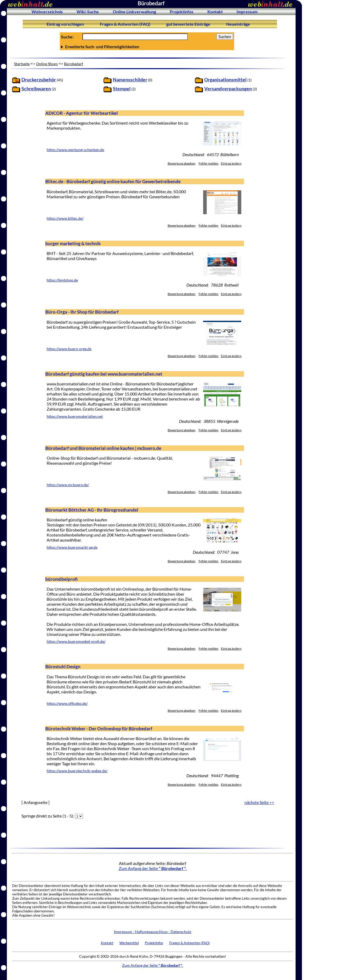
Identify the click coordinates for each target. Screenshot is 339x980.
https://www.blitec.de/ (65, 218)
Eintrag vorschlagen (65, 24)
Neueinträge (238, 24)
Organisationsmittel (225, 80)
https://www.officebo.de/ (67, 704)
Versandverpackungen (228, 89)
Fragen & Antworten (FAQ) (125, 24)
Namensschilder (130, 80)
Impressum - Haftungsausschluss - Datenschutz (153, 932)
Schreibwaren (36, 89)
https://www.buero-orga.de (69, 349)
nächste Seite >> (259, 802)
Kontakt (215, 12)
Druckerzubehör (39, 80)
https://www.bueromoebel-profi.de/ (76, 641)
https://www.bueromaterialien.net (75, 416)
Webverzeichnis (47, 12)
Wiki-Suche (88, 12)
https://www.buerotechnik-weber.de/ (77, 771)
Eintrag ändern (231, 163)
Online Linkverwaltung (134, 12)
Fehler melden (209, 163)
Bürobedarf (74, 64)
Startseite (22, 64)
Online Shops (47, 64)
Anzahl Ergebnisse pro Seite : (147, 47)
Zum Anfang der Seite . (153, 868)
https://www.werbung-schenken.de (75, 150)
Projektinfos (182, 12)
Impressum (247, 12)
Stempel (122, 89)
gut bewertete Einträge (188, 24)
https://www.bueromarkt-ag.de (72, 547)
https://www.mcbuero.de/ (68, 485)
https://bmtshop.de (62, 280)
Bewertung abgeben (182, 163)
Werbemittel (129, 943)
